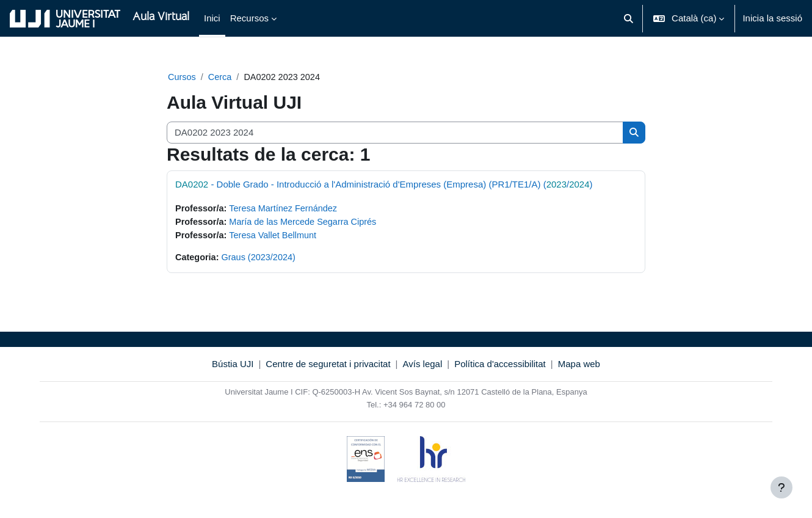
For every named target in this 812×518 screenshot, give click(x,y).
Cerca (222, 77)
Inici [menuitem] (212, 18)
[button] (629, 18)
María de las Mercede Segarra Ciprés (308, 223)
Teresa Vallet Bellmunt (277, 237)
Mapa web (579, 367)
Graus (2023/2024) (261, 260)
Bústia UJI (233, 367)
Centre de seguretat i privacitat (328, 367)
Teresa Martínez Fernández (287, 209)
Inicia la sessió (772, 18)
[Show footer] (781, 487)
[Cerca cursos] (395, 133)
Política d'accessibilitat (500, 367)
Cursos (183, 77)
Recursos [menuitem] (249, 18)
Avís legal (423, 367)
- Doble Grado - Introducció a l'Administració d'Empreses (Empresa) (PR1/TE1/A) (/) (384, 185)
